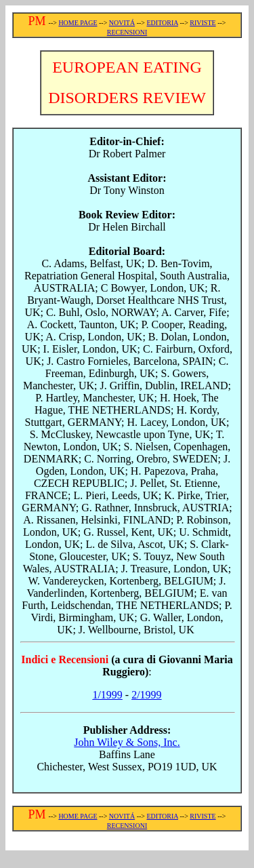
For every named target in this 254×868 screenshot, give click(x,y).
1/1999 (107, 695)
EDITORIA (162, 23)
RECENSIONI (127, 32)
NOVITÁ (122, 23)
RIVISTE (203, 23)
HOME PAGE (78, 23)
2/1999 (146, 695)
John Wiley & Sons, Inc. (127, 742)
